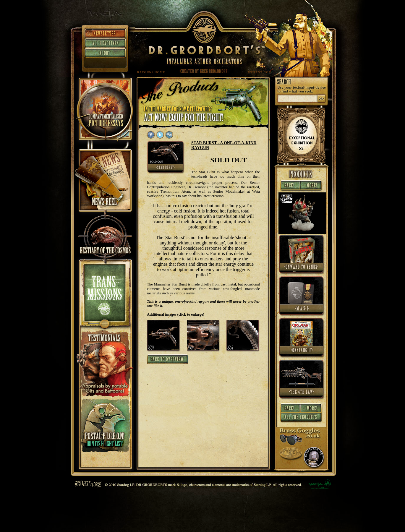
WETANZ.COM (260, 72)
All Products (301, 418)
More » (312, 186)
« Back (290, 186)
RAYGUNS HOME (151, 72)
